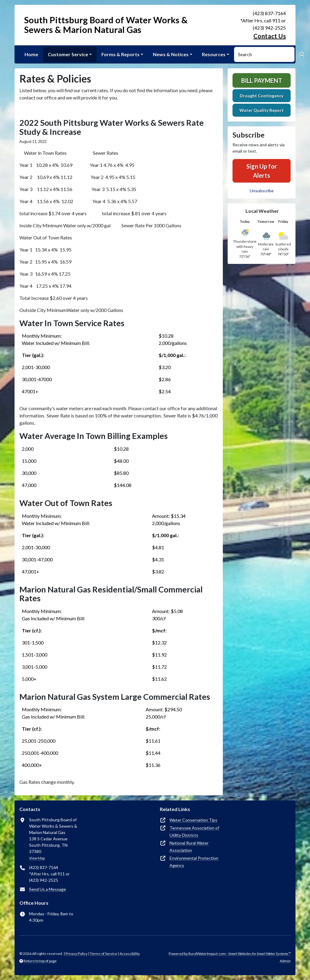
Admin (285, 961)
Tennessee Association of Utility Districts (194, 831)
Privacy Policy (76, 954)
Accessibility (130, 954)
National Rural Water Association (189, 847)
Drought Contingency (262, 96)
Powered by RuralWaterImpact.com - (230, 954)
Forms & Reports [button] (120, 54)
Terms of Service (104, 954)
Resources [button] (214, 54)
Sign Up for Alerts (262, 171)
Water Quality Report (262, 110)
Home (31, 54)
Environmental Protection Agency (194, 862)
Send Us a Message (48, 889)
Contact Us (270, 36)
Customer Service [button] (68, 54)
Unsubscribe (262, 191)
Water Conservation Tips (193, 820)
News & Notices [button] (171, 54)
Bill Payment (262, 80)
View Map (37, 858)
